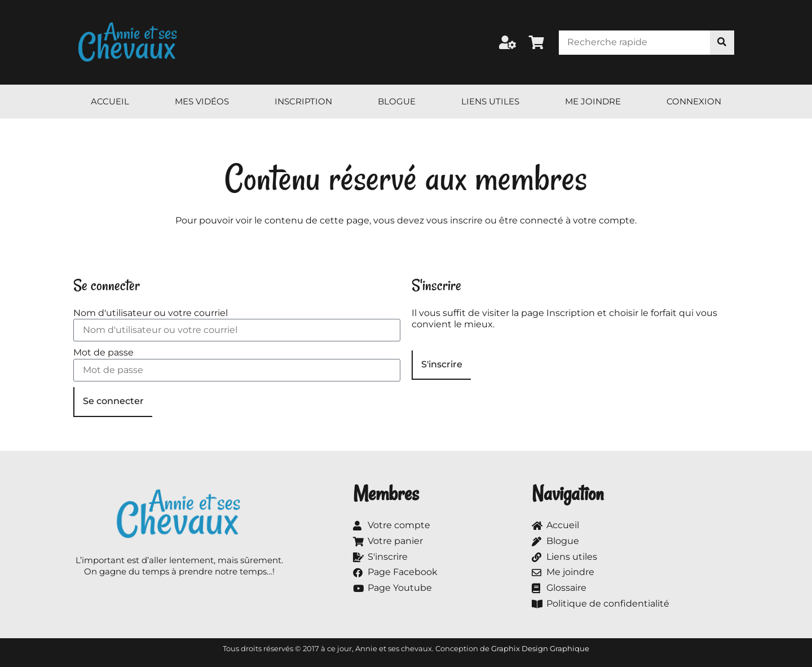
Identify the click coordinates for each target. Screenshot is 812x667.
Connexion (694, 101)
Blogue (397, 101)
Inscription (303, 101)
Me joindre (593, 101)
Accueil (110, 101)
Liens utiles (490, 101)
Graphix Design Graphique (540, 648)
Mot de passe (103, 352)
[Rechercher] (722, 43)
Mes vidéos (202, 101)
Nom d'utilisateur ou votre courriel (151, 313)
